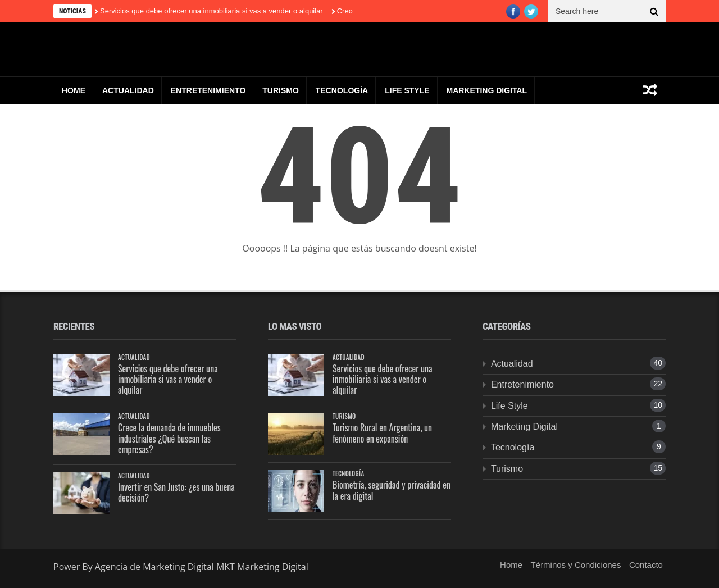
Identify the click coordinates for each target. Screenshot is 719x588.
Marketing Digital (487, 90)
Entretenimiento (208, 90)
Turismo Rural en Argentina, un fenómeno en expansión (382, 433)
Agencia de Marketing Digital (156, 567)
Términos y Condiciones (576, 565)
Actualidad (128, 90)
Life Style (407, 90)
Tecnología (342, 90)
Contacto (646, 565)
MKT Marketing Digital (262, 567)
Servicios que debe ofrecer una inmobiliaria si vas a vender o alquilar (211, 11)
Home (74, 90)
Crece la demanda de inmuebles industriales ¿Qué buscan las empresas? (169, 438)
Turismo (281, 90)
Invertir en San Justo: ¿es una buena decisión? (176, 492)
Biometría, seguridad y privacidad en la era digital (392, 490)
